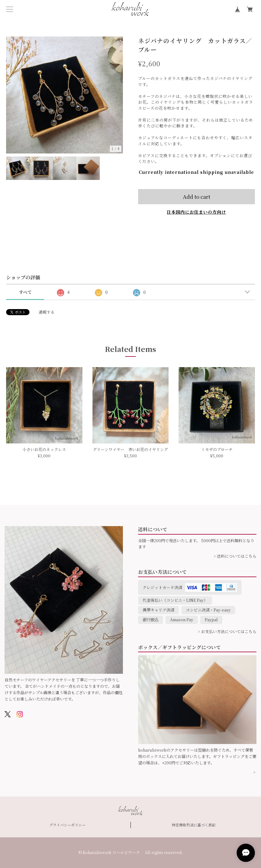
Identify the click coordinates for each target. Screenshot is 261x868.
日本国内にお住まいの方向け (196, 212)
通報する (47, 312)
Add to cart (197, 196)
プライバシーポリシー (68, 825)
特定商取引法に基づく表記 (194, 825)
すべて (25, 292)
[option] (65, 95)
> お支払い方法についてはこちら (227, 631)
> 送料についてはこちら (235, 556)
